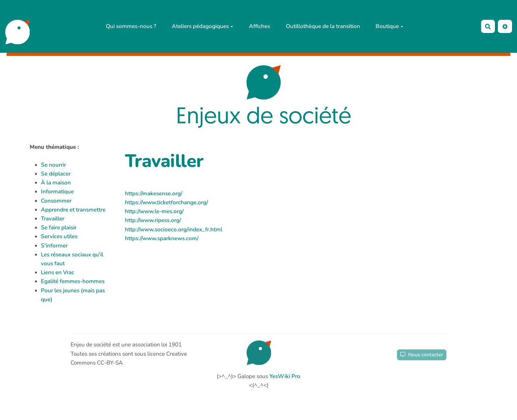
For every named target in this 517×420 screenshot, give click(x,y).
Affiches (259, 26)
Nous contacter (422, 355)
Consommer (56, 201)
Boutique (389, 26)
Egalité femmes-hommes (73, 281)
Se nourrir (53, 165)
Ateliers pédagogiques (202, 26)
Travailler (53, 219)
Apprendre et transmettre (73, 210)
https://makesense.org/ (154, 194)
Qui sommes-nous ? (131, 26)
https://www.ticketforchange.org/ (167, 202)
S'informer (54, 246)
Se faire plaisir (59, 227)
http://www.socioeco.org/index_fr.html (174, 229)
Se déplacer (56, 174)
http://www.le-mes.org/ (154, 211)
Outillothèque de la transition (323, 26)
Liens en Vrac (58, 272)
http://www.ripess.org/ (153, 220)
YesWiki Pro (285, 376)
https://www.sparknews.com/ (162, 238)
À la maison (56, 183)
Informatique (57, 192)
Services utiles (59, 236)
